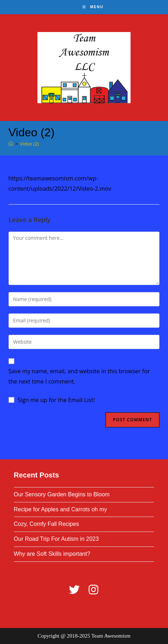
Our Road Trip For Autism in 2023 (56, 539)
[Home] (11, 144)
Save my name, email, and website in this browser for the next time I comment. (79, 376)
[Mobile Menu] (93, 7)
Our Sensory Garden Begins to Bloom (62, 494)
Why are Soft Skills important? (52, 554)
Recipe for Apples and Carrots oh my (60, 509)
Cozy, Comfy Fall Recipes (47, 524)
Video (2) (29, 144)
